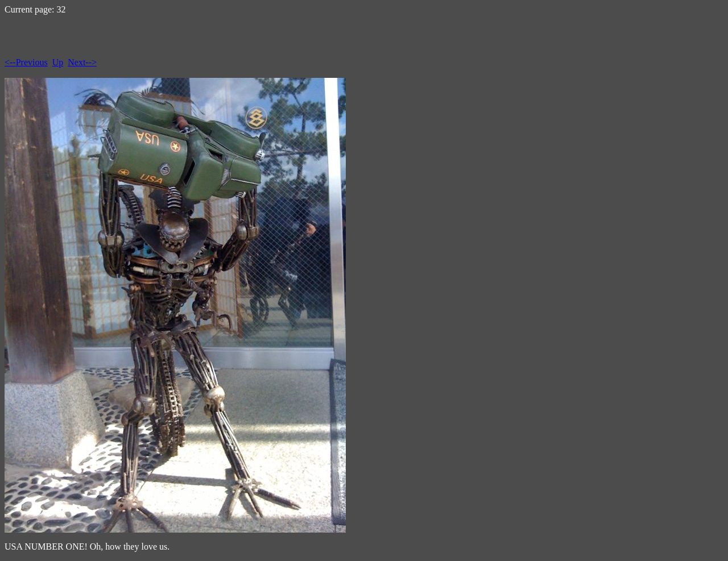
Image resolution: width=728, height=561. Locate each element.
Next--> (82, 62)
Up (58, 62)
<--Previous (26, 62)
